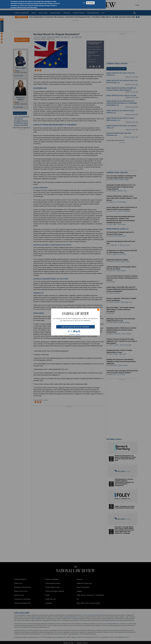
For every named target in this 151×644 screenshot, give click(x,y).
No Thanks (90, 3)
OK (84, 3)
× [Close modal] (98, 310)
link (77, 331)
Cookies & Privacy (75, 334)
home (79, 331)
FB (69, 331)
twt (72, 331)
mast (74, 331)
